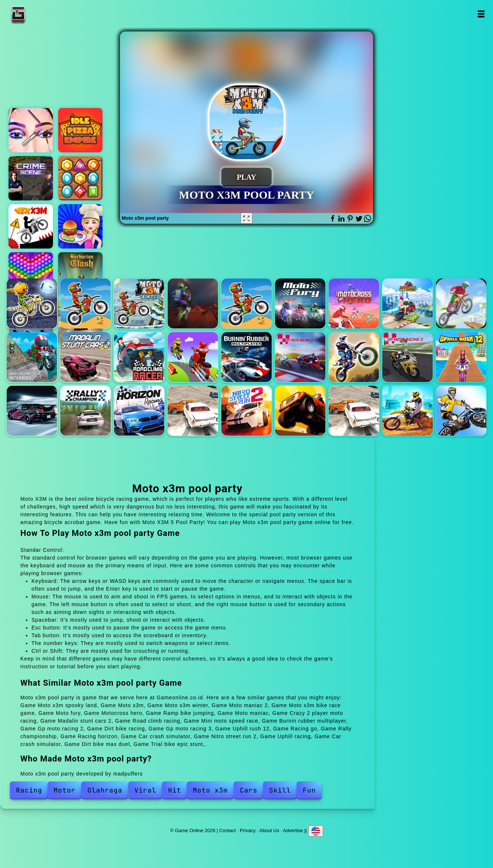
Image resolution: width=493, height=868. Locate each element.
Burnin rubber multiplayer (246, 357)
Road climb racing (139, 357)
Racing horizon (139, 411)
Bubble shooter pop (31, 274)
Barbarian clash (80, 274)
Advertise (293, 830)
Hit (175, 790)
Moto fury (300, 304)
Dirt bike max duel (408, 411)
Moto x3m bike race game (246, 304)
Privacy (248, 830)
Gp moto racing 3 (408, 357)
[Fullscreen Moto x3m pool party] (246, 218)
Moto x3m (85, 304)
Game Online (41, 14)
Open (481, 14)
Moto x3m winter (139, 304)
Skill (280, 790)
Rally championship (85, 411)
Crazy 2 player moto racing (32, 357)
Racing (29, 790)
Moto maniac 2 (193, 304)
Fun (309, 790)
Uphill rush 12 (461, 357)
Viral (145, 790)
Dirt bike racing (354, 357)
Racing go (32, 411)
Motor (65, 790)
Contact (227, 830)
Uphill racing (300, 411)
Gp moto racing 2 (300, 357)
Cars (249, 790)
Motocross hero (354, 304)
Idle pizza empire (80, 130)
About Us (269, 830)
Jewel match (80, 178)
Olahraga (105, 790)
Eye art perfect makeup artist (31, 130)
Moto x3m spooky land (32, 304)
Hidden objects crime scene (31, 178)
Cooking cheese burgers (80, 226)
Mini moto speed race (193, 357)
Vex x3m (31, 226)
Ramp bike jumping (408, 304)
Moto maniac (461, 304)
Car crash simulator (193, 411)
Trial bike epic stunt (461, 411)
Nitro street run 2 (246, 411)
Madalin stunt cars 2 (85, 357)
